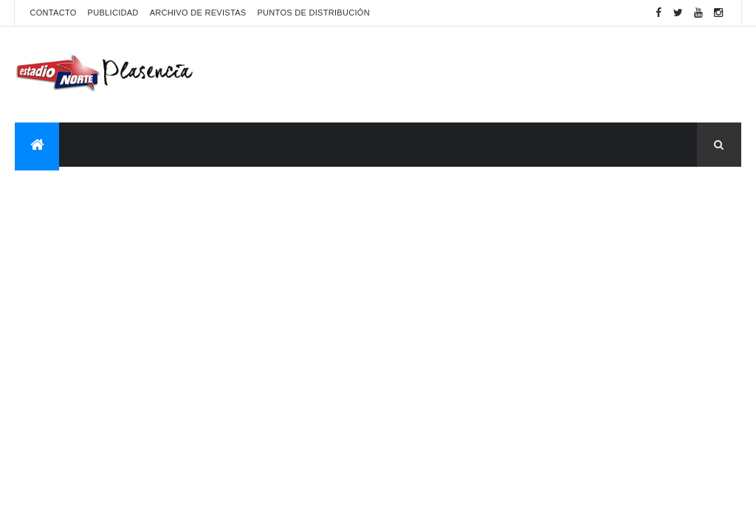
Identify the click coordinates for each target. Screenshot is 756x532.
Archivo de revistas (198, 13)
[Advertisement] (472, 75)
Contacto (53, 13)
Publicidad (113, 13)
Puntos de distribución (313, 13)
